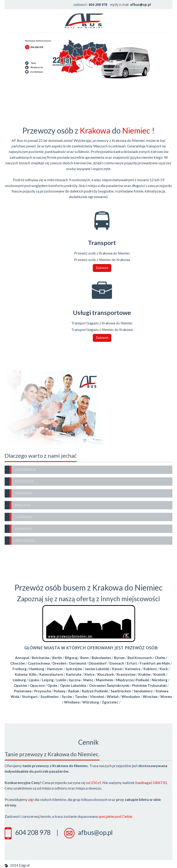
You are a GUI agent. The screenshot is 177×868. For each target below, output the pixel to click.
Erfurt (132, 663)
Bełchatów (41, 658)
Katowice (133, 669)
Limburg (19, 680)
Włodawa (72, 702)
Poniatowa (23, 691)
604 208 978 (33, 832)
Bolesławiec (101, 658)
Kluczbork (106, 674)
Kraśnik (159, 674)
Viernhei (97, 697)
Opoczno (37, 685)
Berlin (57, 658)
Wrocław (150, 697)
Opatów (20, 685)
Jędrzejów (74, 669)
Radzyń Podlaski (95, 691)
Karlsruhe (74, 674)
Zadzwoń (102, 268)
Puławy (60, 691)
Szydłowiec (50, 697)
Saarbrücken (121, 691)
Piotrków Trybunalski (149, 685)
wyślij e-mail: (130, 5)
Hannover (55, 669)
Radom (74, 691)
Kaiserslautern (51, 674)
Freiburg (20, 669)
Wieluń (113, 697)
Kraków (144, 674)
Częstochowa (39, 663)
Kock (164, 669)
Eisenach (117, 663)
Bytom (119, 658)
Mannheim (105, 680)
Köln (33, 674)
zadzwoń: (90, 5)
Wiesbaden (131, 697)
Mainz (88, 680)
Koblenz (150, 669)
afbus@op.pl (95, 832)
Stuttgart (30, 697)
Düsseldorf (98, 663)
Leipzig (48, 680)
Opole (52, 685)
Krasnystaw (126, 674)
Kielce (90, 674)
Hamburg (37, 669)
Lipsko (34, 680)
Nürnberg (160, 680)
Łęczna (75, 680)
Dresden (59, 663)
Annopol (22, 658)
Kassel (117, 669)
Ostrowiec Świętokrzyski (109, 685)
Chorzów (18, 663)
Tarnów (81, 697)
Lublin (61, 680)
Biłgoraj (71, 658)
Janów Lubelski (97, 669)
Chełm (160, 658)
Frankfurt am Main (155, 663)
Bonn (85, 658)
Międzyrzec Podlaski (132, 680)
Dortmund (78, 663)
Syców (67, 697)
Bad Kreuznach (140, 658)
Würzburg (91, 702)
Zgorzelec (110, 702)
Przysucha (43, 691)
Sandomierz (143, 691)
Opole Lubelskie (73, 685)
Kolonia (21, 674)
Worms (166, 697)
